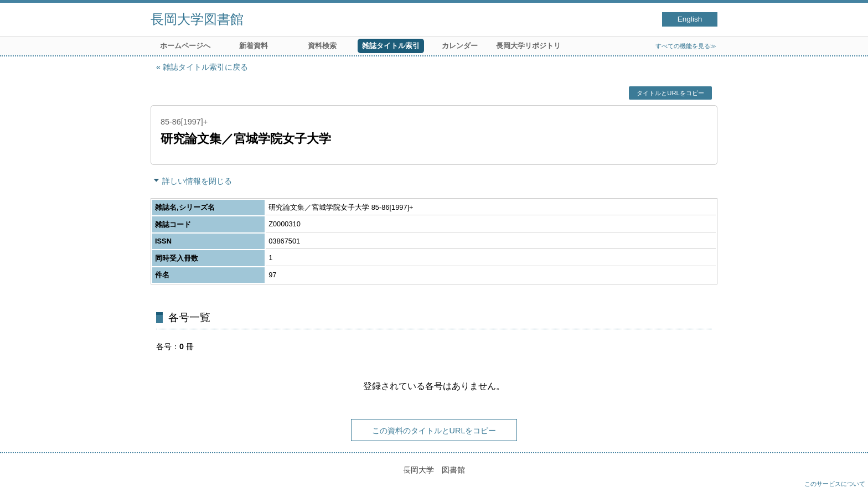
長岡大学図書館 (197, 19)
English (690, 19)
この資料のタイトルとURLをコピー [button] (434, 431)
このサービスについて (835, 484)
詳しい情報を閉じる (197, 181)
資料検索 (322, 46)
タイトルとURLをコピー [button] (670, 93)
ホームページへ (185, 46)
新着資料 (254, 46)
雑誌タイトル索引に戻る (205, 67)
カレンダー (460, 46)
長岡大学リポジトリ (528, 46)
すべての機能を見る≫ (686, 46)
